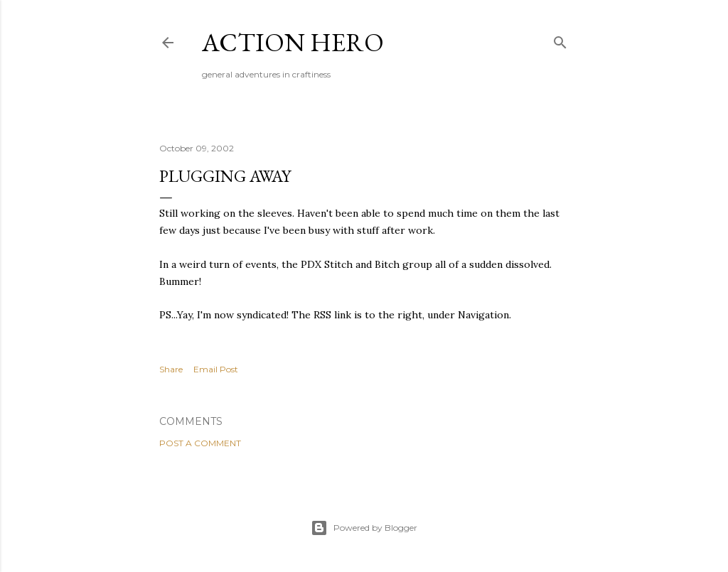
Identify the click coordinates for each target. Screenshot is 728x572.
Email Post (216, 369)
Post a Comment (200, 443)
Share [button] (171, 369)
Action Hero (293, 42)
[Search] (560, 39)
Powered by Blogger (364, 528)
